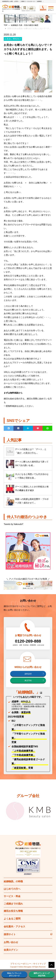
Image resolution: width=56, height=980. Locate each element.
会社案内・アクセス (14, 927)
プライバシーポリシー (21, 964)
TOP (6, 25)
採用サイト (28, 934)
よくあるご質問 (12, 919)
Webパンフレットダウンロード (14, 974)
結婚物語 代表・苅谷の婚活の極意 (25, 25)
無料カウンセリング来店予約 (42, 974)
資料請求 (28, 674)
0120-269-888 (28, 641)
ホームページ (10, 383)
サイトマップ (39, 964)
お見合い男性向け (13, 39)
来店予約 (28, 681)
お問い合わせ (11, 942)
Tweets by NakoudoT (14, 524)
